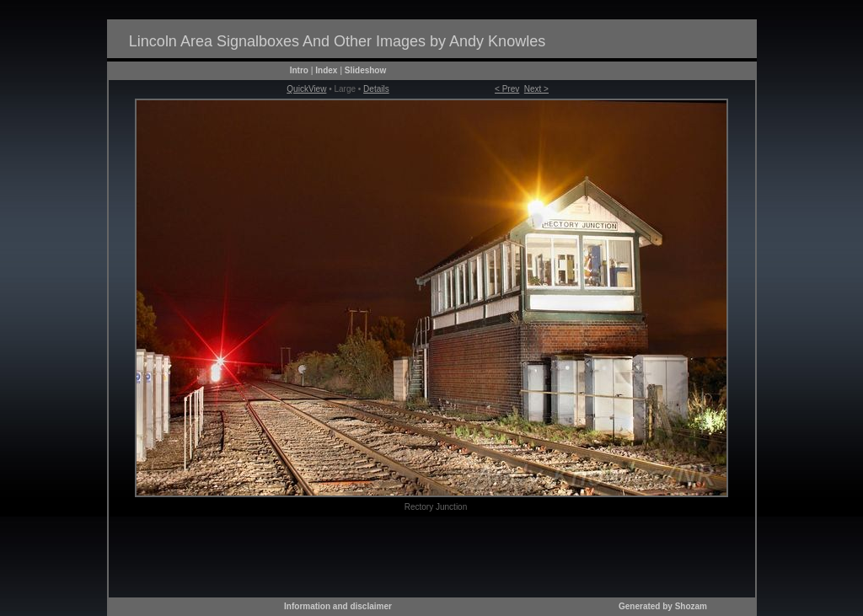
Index (326, 70)
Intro (299, 70)
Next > (536, 89)
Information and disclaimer (338, 606)
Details (376, 89)
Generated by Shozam (663, 606)
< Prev (507, 89)
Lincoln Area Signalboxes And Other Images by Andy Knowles (337, 41)
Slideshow (365, 70)
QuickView (306, 89)
